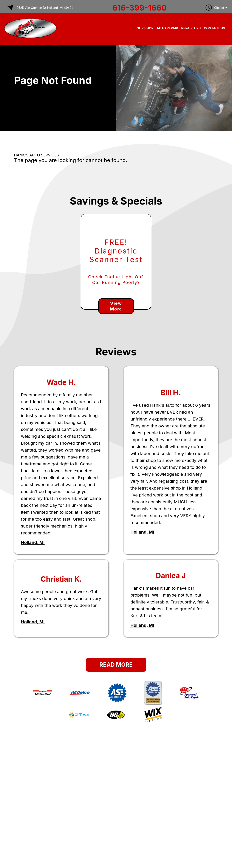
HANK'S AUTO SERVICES (36, 155)
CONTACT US (214, 28)
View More (116, 306)
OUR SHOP (145, 28)
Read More (116, 665)
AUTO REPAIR (167, 28)
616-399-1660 (139, 8)
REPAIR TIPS (191, 28)
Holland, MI (33, 542)
